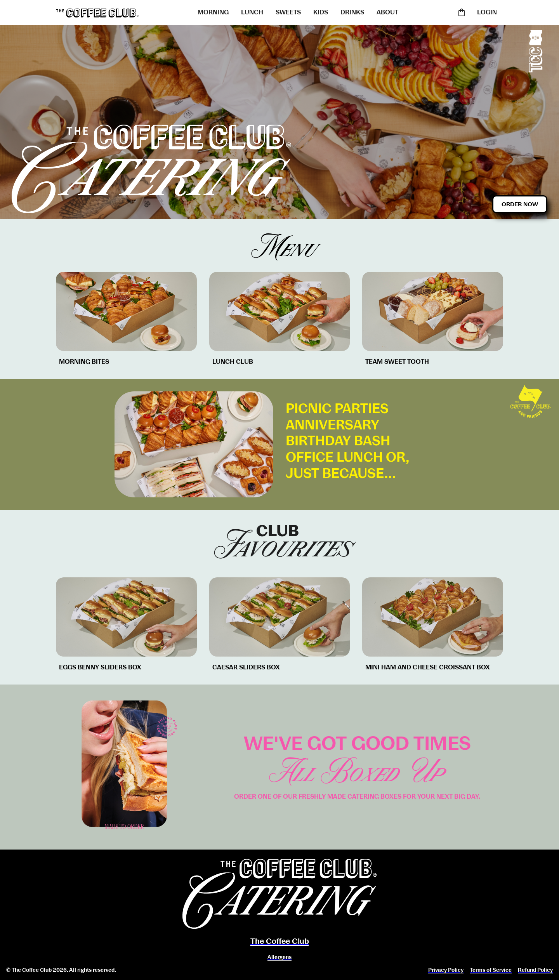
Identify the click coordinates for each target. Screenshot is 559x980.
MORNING (213, 12)
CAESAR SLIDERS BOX (246, 667)
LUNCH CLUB (233, 362)
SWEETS (288, 12)
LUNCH (252, 12)
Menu (280, 248)
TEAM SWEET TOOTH (397, 362)
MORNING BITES (84, 362)
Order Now (520, 204)
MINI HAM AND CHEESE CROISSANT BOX (428, 667)
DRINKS (352, 12)
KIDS (321, 12)
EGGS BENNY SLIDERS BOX (100, 667)
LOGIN (487, 12)
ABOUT (387, 12)
